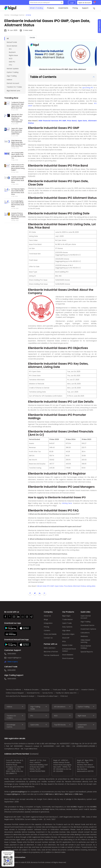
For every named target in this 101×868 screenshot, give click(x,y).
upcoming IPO (88, 88)
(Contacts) (34, 754)
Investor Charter (88, 690)
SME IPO (12, 62)
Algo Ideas (66, 630)
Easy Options (67, 627)
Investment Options (88, 629)
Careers (47, 630)
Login (72, 3)
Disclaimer (46, 690)
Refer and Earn (50, 648)
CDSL (76, 794)
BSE (67, 794)
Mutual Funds (12, 42)
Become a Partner (51, 652)
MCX (57, 794)
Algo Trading (12, 76)
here (51, 794)
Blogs (46, 619)
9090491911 (12, 670)
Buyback (12, 52)
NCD (11, 59)
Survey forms (48, 693)
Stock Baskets (68, 655)
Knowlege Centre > (18, 15)
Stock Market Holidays (86, 647)
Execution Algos (68, 634)
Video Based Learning (85, 641)
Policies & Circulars (31, 690)
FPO (10, 65)
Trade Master (68, 619)
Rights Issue (13, 55)
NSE (47, 794)
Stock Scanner (68, 658)
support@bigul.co (14, 658)
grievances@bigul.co (19, 792)
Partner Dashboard (51, 655)
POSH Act (64, 696)
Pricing (75, 8)
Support (85, 8)
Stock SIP (66, 638)
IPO (10, 49)
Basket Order (67, 645)
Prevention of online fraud (47, 696)
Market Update (13, 69)
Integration (48, 623)
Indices (9, 80)
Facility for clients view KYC (66, 693)
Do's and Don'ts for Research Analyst (20, 696)
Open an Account (85, 3)
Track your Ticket (59, 690)
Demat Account (13, 83)
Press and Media (50, 634)
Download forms (33, 693)
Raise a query (13, 662)
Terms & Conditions (13, 690)
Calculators (85, 633)
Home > (7, 15)
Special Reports (87, 652)
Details (32, 38)
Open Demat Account (86, 617)
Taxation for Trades (14, 87)
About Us (47, 616)
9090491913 (12, 654)
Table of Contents (43, 77)
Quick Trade (67, 623)
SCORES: (74, 807)
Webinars (84, 636)
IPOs (64, 642)
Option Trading (13, 72)
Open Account (99, 26)
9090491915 (12, 679)
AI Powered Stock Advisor (69, 650)
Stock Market (12, 46)
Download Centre (87, 625)
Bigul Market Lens (13, 91)
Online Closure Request (15, 693)
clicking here (67, 503)
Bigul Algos (66, 616)
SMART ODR (74, 690)
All (8, 39)
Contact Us (48, 638)
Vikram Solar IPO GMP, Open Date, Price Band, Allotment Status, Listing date (66, 586)
